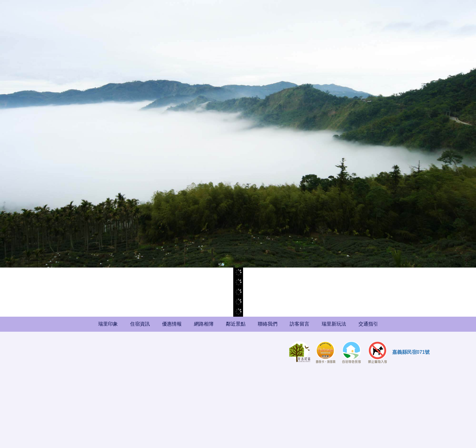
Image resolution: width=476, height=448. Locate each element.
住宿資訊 (140, 324)
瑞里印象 (108, 324)
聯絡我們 (268, 324)
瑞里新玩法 (334, 324)
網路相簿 (204, 324)
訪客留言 (300, 324)
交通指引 (368, 324)
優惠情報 (172, 324)
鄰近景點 (236, 324)
